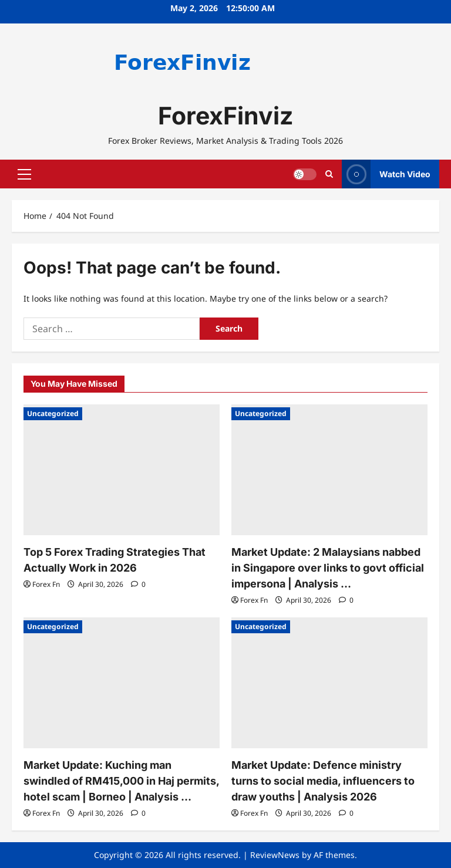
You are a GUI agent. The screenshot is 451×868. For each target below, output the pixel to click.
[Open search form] (329, 174)
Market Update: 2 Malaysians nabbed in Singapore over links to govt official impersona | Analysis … (328, 568)
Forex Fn (46, 584)
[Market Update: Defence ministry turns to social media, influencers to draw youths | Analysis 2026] (329, 683)
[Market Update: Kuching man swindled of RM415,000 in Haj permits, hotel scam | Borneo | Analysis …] (122, 683)
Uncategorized (53, 413)
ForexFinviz (225, 116)
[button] (24, 174)
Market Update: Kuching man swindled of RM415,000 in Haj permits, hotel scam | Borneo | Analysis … (121, 781)
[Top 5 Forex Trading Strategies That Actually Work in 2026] (122, 470)
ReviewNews (275, 855)
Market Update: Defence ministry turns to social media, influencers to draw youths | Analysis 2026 (323, 781)
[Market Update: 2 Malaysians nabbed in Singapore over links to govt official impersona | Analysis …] (329, 470)
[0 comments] (138, 584)
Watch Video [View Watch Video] (386, 174)
